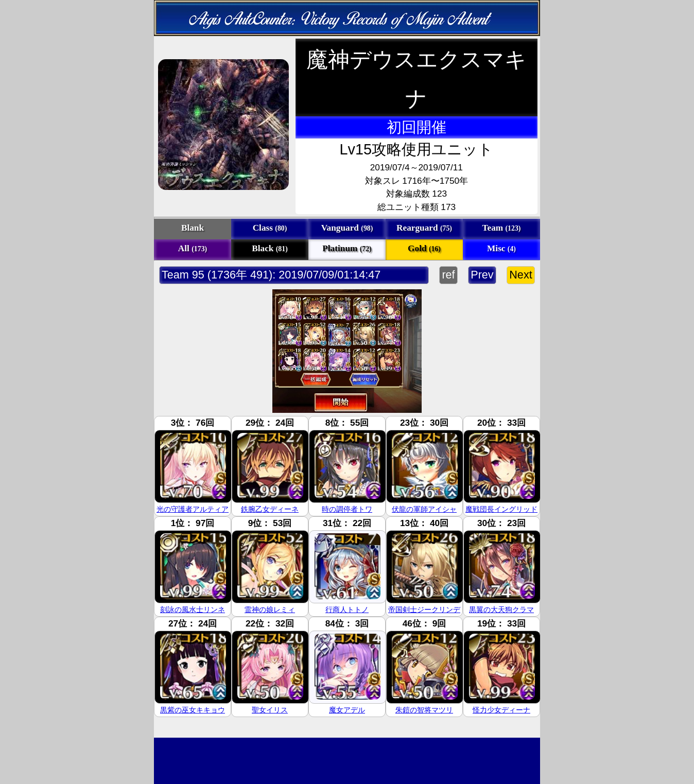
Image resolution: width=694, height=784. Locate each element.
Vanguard (347, 228)
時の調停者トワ (347, 509)
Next (521, 275)
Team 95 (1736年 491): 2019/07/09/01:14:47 (271, 275)
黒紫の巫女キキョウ (193, 710)
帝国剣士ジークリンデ (424, 609)
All (193, 248)
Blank (193, 228)
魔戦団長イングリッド (501, 509)
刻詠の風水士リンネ (193, 609)
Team (502, 228)
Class (270, 228)
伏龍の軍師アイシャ (424, 509)
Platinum (347, 248)
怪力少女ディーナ (501, 710)
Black (270, 248)
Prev (482, 275)
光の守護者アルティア (193, 509)
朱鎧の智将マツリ (424, 710)
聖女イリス (270, 710)
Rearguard (424, 228)
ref (448, 275)
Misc (501, 248)
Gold (424, 248)
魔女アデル (347, 710)
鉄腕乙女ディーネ (270, 509)
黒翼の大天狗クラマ (501, 609)
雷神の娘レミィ (270, 609)
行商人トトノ (347, 609)
